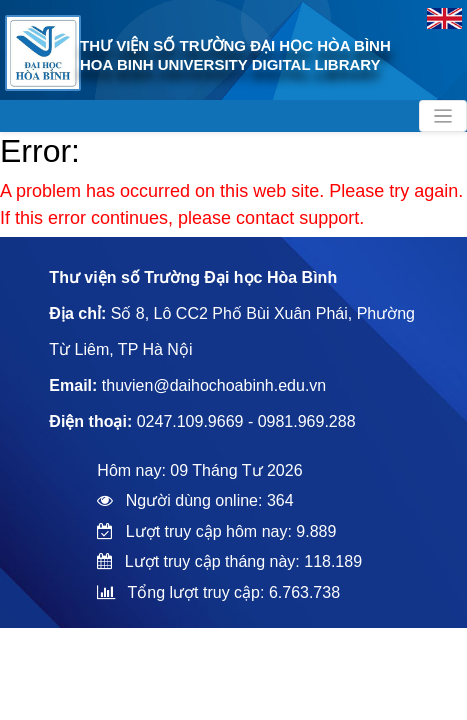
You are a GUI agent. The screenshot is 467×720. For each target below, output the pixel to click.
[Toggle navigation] (443, 116)
